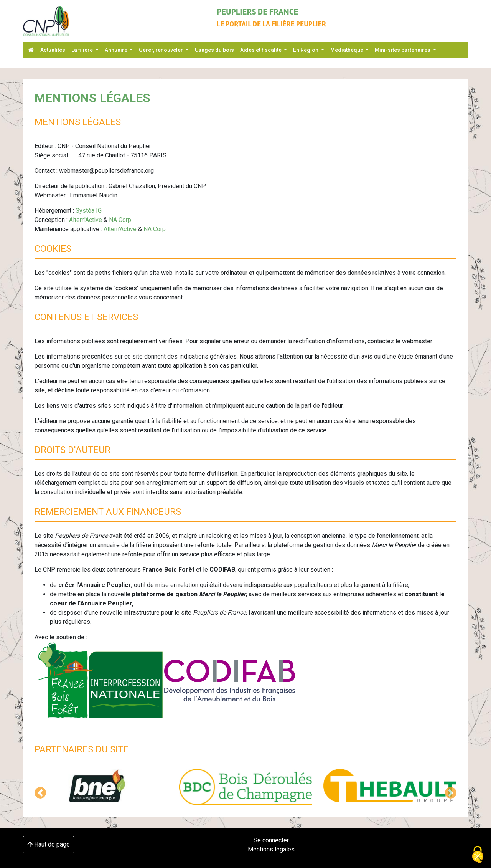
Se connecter (271, 840)
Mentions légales (271, 849)
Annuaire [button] (117, 50)
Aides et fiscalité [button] (261, 50)
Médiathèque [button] (347, 50)
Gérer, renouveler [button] (161, 50)
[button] (40, 793)
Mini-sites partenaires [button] (403, 50)
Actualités (53, 50)
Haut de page (49, 844)
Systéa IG (89, 211)
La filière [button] (83, 50)
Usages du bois (214, 50)
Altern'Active (86, 220)
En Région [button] (306, 50)
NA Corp (120, 220)
